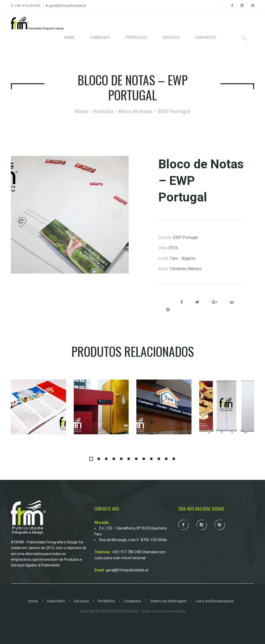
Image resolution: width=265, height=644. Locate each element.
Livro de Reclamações (215, 601)
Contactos (133, 601)
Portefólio (106, 601)
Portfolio (104, 111)
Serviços (81, 601)
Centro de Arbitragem (168, 601)
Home (81, 111)
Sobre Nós (56, 601)
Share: (165, 302)
